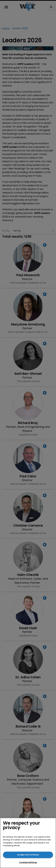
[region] (28, 843)
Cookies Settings (28, 862)
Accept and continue (28, 855)
